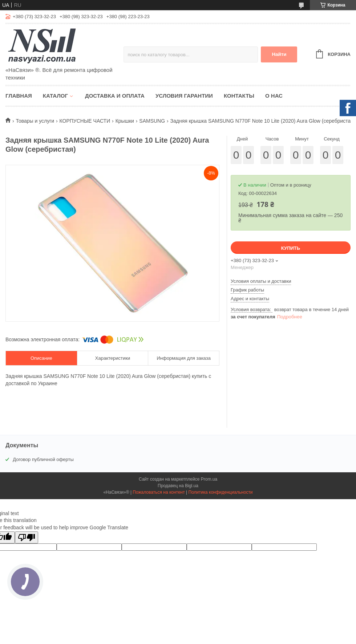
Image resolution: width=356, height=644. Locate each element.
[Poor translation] (27, 537)
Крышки (125, 121)
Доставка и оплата (115, 96)
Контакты (239, 96)
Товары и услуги (35, 121)
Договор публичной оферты (43, 459)
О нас (274, 96)
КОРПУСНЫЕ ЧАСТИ (85, 121)
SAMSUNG (152, 121)
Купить (291, 248)
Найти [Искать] (279, 54)
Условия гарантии (184, 96)
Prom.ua (209, 479)
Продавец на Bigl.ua (178, 486)
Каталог (55, 96)
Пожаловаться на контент (159, 492)
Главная (19, 96)
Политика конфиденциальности (221, 492)
